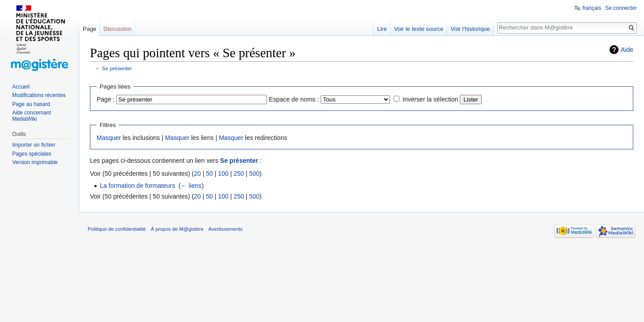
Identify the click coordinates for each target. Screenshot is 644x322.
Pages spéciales (32, 154)
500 (254, 174)
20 (197, 174)
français (592, 8)
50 (209, 174)
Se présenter (117, 68)
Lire (382, 29)
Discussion (117, 29)
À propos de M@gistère (177, 229)
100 (223, 174)
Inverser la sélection (430, 99)
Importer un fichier (34, 145)
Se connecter (621, 8)
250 (239, 174)
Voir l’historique (470, 29)
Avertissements (225, 229)
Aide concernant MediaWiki (32, 116)
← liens (191, 186)
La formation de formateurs (137, 186)
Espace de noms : (294, 99)
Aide (627, 50)
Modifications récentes (39, 95)
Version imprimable (35, 162)
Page (89, 29)
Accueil (21, 87)
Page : (106, 99)
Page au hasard (31, 104)
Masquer (109, 138)
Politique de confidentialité (117, 229)
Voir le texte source (419, 29)
